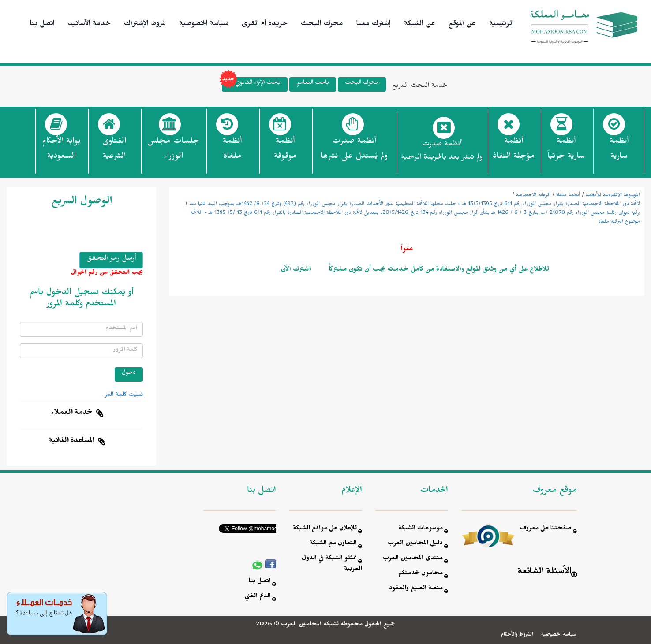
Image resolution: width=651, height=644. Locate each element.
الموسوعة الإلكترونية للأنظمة (613, 196)
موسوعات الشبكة (421, 529)
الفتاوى (114, 151)
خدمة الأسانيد (89, 25)
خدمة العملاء (72, 413)
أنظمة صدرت (354, 151)
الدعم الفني (258, 597)
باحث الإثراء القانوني (251, 84)
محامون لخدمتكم (421, 574)
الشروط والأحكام (517, 635)
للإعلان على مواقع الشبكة (325, 529)
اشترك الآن (296, 270)
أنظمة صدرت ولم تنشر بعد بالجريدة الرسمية (442, 152)
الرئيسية (501, 25)
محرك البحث (322, 25)
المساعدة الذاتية (72, 442)
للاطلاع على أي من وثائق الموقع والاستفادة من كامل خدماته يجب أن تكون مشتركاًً (438, 270)
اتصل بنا (42, 25)
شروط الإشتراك (145, 25)
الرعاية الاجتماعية (533, 196)
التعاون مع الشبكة (333, 544)
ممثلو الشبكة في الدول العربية (332, 564)
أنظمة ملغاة (568, 196)
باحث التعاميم (313, 84)
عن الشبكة (420, 25)
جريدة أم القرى (265, 25)
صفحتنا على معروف (546, 529)
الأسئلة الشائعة (545, 573)
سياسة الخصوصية (204, 25)
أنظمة (619, 151)
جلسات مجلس (173, 151)
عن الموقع (462, 25)
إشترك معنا (374, 25)
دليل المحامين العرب (415, 544)
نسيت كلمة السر (124, 395)
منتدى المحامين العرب (413, 559)
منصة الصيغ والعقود (416, 589)
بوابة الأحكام (61, 151)
